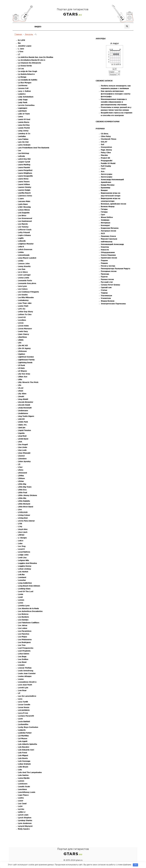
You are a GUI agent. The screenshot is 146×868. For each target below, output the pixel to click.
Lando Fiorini (24, 128)
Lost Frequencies (26, 648)
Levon (21, 323)
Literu (21, 470)
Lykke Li (22, 812)
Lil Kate (21, 368)
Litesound (22, 473)
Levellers (22, 320)
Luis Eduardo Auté (26, 750)
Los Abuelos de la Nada (28, 608)
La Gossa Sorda (25, 66)
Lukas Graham (24, 764)
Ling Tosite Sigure (26, 416)
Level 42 (22, 317)
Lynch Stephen (25, 818)
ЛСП (103, 233)
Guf (102, 144)
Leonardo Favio (25, 281)
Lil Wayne (22, 371)
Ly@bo (21, 809)
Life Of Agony (24, 348)
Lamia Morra (23, 122)
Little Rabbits (24, 501)
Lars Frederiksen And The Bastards (34, 148)
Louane (21, 665)
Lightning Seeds (25, 362)
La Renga (22, 77)
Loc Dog (22, 546)
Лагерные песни (108, 231)
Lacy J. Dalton (24, 91)
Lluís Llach (23, 532)
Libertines (22, 337)
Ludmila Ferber (25, 733)
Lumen (21, 781)
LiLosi (21, 388)
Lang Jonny (23, 131)
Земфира (105, 220)
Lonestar (22, 580)
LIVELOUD (23, 512)
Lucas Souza (23, 707)
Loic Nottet (23, 572)
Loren (20, 603)
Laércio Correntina (26, 105)
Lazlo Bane (23, 204)
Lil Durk (21, 365)
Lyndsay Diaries (25, 820)
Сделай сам (106, 287)
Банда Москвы (108, 185)
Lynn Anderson (25, 823)
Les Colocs (23, 289)
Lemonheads (24, 255)
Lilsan (20, 391)
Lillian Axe (23, 377)
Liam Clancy (23, 334)
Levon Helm (23, 326)
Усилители (106, 298)
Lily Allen (22, 394)
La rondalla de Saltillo (28, 80)
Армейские (106, 182)
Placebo (104, 155)
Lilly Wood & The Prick (28, 382)
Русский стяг (107, 282)
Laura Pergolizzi (25, 170)
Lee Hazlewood (25, 221)
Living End (23, 518)
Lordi (20, 597)
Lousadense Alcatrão (27, 682)
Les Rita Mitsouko (26, 297)
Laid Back (22, 111)
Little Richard (24, 504)
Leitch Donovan (25, 249)
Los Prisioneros (25, 640)
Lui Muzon (23, 738)
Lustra (21, 798)
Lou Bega (22, 656)
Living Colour (24, 515)
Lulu (20, 770)
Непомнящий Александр (112, 244)
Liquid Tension (24, 430)
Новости (105, 250)
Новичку (105, 247)
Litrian (21, 481)
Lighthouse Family (26, 360)
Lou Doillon (23, 659)
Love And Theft (25, 685)
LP (19, 693)
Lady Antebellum (26, 97)
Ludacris (22, 730)
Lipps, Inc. (22, 425)
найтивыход (107, 242)
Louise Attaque (25, 676)
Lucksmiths (23, 724)
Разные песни (107, 279)
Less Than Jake (25, 303)
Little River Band (25, 507)
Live (20, 509)
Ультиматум (106, 296)
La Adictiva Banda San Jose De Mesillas (36, 57)
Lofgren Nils (23, 560)
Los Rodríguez (24, 642)
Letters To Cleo (25, 314)
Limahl (21, 396)
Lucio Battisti (24, 722)
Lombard (22, 577)
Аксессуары (107, 174)
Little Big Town (25, 487)
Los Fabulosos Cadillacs (29, 623)
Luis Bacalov (24, 747)
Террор (104, 293)
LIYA (20, 524)
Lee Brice (22, 215)
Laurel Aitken (24, 184)
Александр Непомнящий (112, 180)
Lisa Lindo (22, 447)
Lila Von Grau (24, 374)
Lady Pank (23, 102)
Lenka (21, 261)
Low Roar (22, 690)
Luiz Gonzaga (24, 761)
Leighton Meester (26, 244)
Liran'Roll (22, 436)
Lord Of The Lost (26, 591)
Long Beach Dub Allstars (29, 586)
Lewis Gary (23, 331)
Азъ (103, 171)
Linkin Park (23, 422)
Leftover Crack (25, 230)
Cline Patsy (106, 136)
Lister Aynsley (24, 461)
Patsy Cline (106, 153)
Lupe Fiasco (23, 795)
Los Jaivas (23, 625)
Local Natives (24, 552)
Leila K (21, 247)
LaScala (21, 156)
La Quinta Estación (26, 74)
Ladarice (22, 94)
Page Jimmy (106, 150)
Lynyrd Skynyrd (25, 826)
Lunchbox (22, 789)
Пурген (104, 277)
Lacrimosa (23, 85)
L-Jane (21, 49)
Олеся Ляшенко (108, 255)
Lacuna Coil (23, 88)
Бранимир (105, 188)
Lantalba (22, 136)
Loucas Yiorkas (25, 668)
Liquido (21, 433)
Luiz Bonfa (23, 758)
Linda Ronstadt (25, 408)
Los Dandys (23, 620)
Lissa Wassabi (24, 453)
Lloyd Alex (23, 529)
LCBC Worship (24, 207)
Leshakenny (23, 300)
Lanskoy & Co (24, 134)
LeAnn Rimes (24, 210)
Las (19, 150)
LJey (20, 526)
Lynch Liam (23, 815)
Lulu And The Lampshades (30, 772)
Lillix (20, 379)
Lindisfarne (23, 413)
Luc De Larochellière (27, 696)
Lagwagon (23, 108)
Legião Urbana (24, 235)
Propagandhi (107, 161)
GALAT (104, 142)
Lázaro (21, 199)
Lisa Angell (23, 444)
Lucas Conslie (24, 705)
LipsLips (22, 428)
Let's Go (22, 309)
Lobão (21, 541)
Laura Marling (24, 165)
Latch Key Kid (24, 159)
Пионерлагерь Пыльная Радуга (115, 269)
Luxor (20, 801)
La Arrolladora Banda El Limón (32, 60)
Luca (20, 699)
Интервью (106, 223)
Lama (20, 117)
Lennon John (24, 264)
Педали (104, 260)
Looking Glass (24, 589)
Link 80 (21, 419)
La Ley (21, 68)
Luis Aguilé (23, 741)
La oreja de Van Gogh (27, 71)
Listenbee (22, 459)
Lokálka (21, 575)
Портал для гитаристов (73, 13)
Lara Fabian (23, 139)
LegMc (21, 238)
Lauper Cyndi (24, 162)
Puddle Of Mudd (108, 163)
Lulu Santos (23, 775)
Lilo (20, 385)
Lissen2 (21, 456)
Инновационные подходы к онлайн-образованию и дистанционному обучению (114, 102)
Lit (19, 464)
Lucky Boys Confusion (28, 727)
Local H (21, 549)
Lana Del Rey (24, 125)
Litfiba (21, 476)
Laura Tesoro (24, 182)
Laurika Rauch (24, 193)
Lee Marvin (23, 224)
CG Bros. (105, 134)
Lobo (20, 543)
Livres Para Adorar (26, 521)
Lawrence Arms (25, 196)
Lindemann (23, 411)
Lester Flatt (23, 306)
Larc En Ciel (23, 142)
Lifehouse (22, 351)
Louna (21, 679)
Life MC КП (23, 346)
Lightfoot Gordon (26, 357)
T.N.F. (103, 169)
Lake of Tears (24, 114)
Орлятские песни (109, 258)
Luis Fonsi (22, 753)
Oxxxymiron (106, 147)
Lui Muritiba (23, 736)
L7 (19, 54)
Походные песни (109, 271)
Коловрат (105, 225)
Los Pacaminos (25, 631)
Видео (38, 27)
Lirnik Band (23, 439)
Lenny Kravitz (24, 266)
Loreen (21, 600)
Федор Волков (108, 301)
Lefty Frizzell (24, 232)
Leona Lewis (23, 278)
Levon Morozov (25, 329)
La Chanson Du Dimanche (29, 63)
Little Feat (22, 493)
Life (20, 343)
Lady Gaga (23, 100)
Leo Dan (22, 269)
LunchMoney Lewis (27, 792)
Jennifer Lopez (25, 46)
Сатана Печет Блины (110, 285)
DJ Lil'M (21, 40)
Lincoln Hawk (24, 405)
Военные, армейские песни (113, 204)
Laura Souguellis (25, 176)
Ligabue (21, 354)
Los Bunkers (23, 617)
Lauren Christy (25, 187)
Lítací (20, 467)
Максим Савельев (109, 239)
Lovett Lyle (23, 688)
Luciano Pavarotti (26, 716)
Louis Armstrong (25, 671)
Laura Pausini (24, 167)
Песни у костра (108, 266)
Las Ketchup (23, 153)
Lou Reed (22, 662)
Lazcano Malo (24, 201)
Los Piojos (22, 637)
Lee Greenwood (25, 218)
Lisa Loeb (22, 450)
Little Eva (22, 490)
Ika (19, 43)
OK (135, 865)
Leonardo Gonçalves (27, 283)
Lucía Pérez (23, 713)
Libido (21, 340)
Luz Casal (22, 803)
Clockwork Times (109, 139)
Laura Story (23, 179)
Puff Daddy (106, 166)
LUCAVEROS (24, 710)
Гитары (104, 209)
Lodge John (23, 555)
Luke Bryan (23, 767)
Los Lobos (22, 628)
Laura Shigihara (25, 173)
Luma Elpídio (24, 778)
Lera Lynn (22, 286)
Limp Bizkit (23, 399)
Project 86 (105, 158)
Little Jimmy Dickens (27, 495)
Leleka (21, 252)
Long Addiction (25, 583)
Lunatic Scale (24, 787)
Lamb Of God (24, 119)
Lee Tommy (23, 227)
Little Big (22, 484)
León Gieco (23, 272)
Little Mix (22, 498)
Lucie (20, 719)
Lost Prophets (24, 651)
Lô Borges (22, 538)
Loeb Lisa (22, 558)
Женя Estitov (107, 217)
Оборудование (108, 252)
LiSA (20, 442)
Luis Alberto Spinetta (27, 744)
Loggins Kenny (25, 566)
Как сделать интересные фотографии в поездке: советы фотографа (116, 94)
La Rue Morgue (25, 83)
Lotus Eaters (23, 654)
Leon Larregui (24, 275)
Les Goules (23, 295)
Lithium (21, 478)
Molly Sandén (24, 829)
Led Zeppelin (24, 213)
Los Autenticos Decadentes (30, 611)
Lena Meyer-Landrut (27, 258)
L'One (21, 52)
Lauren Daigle (24, 190)
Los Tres (22, 645)
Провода (105, 274)
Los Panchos (23, 634)
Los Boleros (23, 614)
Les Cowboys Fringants (28, 292)
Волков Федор (108, 206)
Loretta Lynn (24, 606)
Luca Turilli (23, 702)
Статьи (104, 290)
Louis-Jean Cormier (27, 673)
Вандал (104, 190)
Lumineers (23, 784)
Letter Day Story (25, 312)
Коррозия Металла (110, 228)
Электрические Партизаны (113, 304)
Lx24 (20, 806)
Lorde (20, 594)
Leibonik (22, 241)
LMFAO (21, 535)
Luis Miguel (23, 755)
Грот (103, 215)
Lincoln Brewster (25, 402)
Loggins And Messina (27, 563)
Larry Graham (24, 145)
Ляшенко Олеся (108, 236)
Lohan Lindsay (24, 569)
